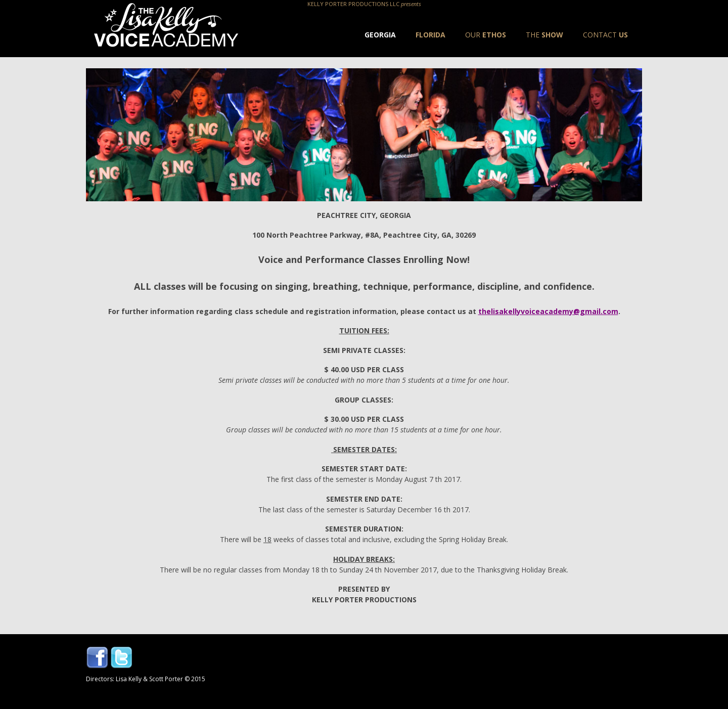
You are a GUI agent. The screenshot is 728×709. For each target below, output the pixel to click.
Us (605, 35)
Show (544, 35)
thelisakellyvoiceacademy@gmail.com (548, 311)
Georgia (380, 35)
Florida (430, 35)
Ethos (486, 35)
